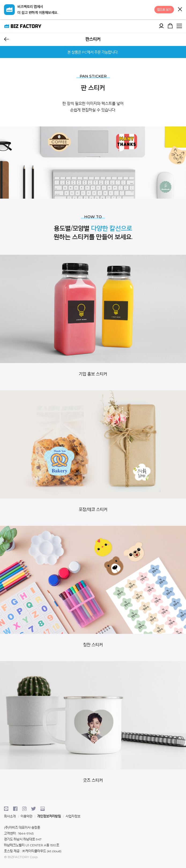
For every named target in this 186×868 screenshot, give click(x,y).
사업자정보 (73, 816)
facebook (15, 809)
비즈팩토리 (23, 26)
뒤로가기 (6, 39)
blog (43, 809)
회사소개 (10, 816)
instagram (24, 809)
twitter (34, 809)
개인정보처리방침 (49, 816)
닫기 (180, 9)
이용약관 (27, 816)
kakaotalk (6, 809)
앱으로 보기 (164, 10)
